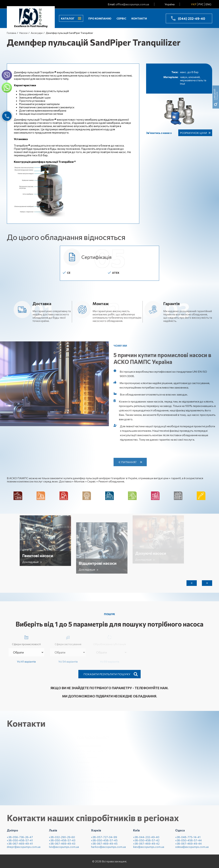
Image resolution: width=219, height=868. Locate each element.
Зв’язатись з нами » (159, 133)
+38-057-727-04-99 (104, 840)
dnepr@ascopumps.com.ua (24, 849)
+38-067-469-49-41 (20, 846)
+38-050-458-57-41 (20, 843)
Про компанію (100, 18)
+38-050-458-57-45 (104, 843)
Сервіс (121, 18)
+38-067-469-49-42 (146, 846)
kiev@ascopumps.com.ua (149, 849)
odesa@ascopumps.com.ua (192, 849)
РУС (201, 4)
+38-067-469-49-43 (62, 846)
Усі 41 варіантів (26, 661)
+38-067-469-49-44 (188, 846)
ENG (208, 4)
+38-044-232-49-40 (146, 840)
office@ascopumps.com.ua (132, 4)
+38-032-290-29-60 (62, 840)
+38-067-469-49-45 (104, 846)
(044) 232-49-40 (192, 18)
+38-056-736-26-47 (20, 840)
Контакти (139, 18)
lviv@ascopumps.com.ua (64, 849)
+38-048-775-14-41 (188, 840)
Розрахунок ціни (194, 133)
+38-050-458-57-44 (188, 843)
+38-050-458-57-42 (146, 843)
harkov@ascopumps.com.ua (108, 849)
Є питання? (130, 462)
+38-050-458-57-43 (62, 843)
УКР (194, 4)
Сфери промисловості (26, 640)
